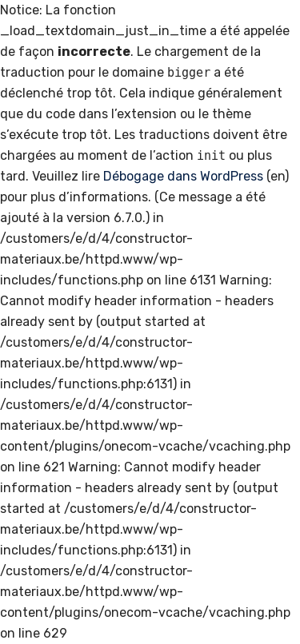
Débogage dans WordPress (183, 176)
